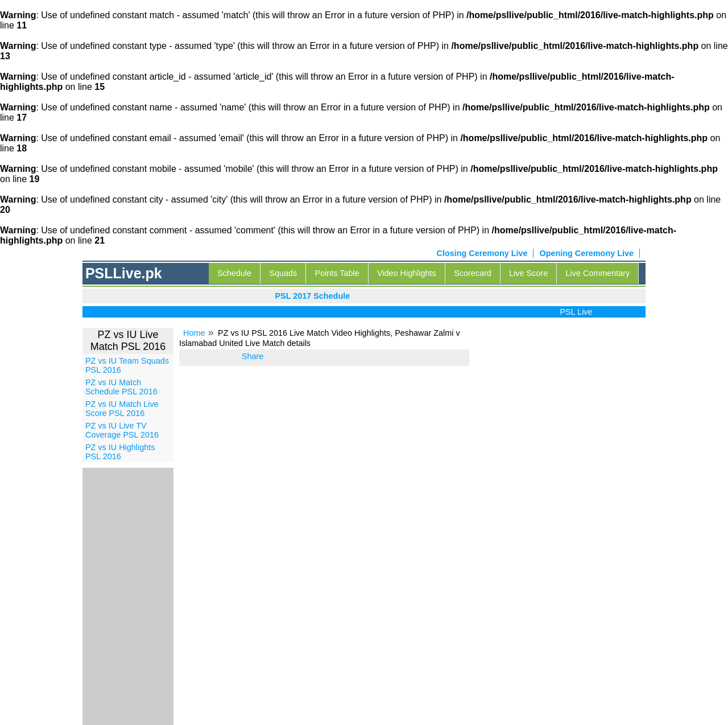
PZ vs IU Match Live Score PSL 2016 (122, 409)
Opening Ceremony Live (586, 253)
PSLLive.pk (124, 273)
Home (194, 333)
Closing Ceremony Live (482, 253)
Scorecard (473, 273)
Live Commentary (598, 273)
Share (253, 356)
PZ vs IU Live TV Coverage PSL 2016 (122, 430)
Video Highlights (407, 273)
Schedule (234, 273)
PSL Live (580, 312)
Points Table (337, 273)
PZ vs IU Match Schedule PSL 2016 (121, 387)
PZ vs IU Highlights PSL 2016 (120, 452)
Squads (283, 273)
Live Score (528, 273)
